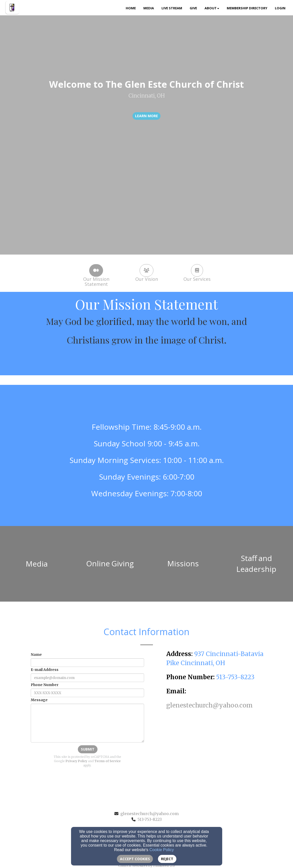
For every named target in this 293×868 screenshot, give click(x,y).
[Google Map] (216, 748)
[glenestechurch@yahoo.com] (209, 706)
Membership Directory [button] (247, 8)
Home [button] (131, 8)
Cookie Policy (162, 850)
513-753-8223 (150, 819)
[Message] (87, 723)
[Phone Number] (87, 693)
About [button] (212, 8)
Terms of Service (108, 761)
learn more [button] (146, 116)
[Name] (87, 663)
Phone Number (45, 685)
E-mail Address (45, 670)
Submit (88, 749)
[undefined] (37, 564)
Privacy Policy (76, 761)
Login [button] (280, 8)
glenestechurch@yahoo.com (150, 814)
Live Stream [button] (172, 8)
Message (39, 700)
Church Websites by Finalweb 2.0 (146, 865)
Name (36, 655)
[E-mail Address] (87, 678)
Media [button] (149, 8)
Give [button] (193, 8)
